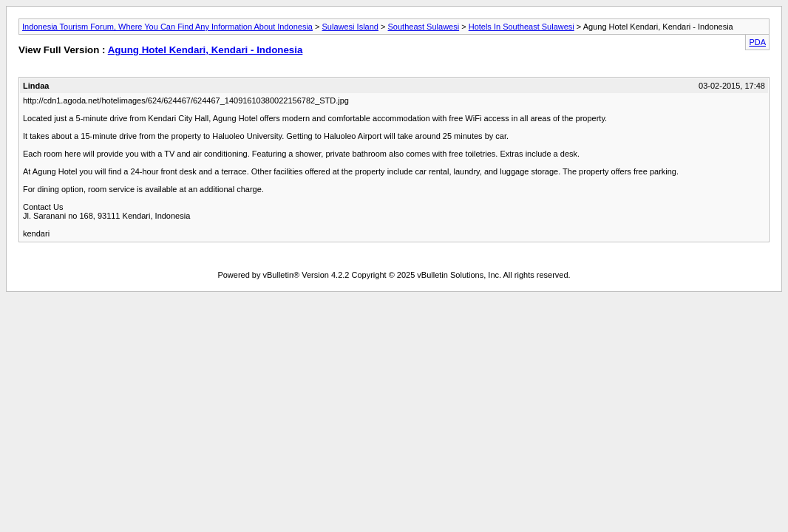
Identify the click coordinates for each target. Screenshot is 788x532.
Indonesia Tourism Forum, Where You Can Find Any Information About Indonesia (167, 27)
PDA (757, 42)
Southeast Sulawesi (424, 27)
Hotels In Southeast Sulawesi (522, 27)
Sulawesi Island (350, 27)
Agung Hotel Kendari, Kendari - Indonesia (206, 50)
